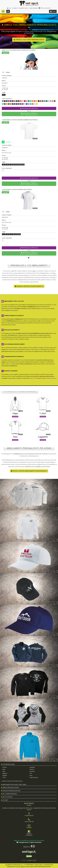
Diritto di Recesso (8, 797)
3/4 (4, 164)
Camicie (4, 767)
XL (15, 234)
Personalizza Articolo (29, 108)
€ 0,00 (53, 11)
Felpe (4, 769)
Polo (31, 773)
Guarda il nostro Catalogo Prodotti (29, 286)
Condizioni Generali (6, 781)
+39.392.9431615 (29, 816)
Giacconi (32, 769)
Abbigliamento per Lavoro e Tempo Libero (14, 784)
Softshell (5, 775)
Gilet (4, 771)
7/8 (11, 164)
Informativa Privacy (18, 781)
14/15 (23, 164)
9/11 (15, 164)
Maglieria (5, 773)
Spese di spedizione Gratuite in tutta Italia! (29, 840)
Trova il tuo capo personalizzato (29, 40)
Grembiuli (32, 771)
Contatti (47, 8)
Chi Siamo (14, 8)
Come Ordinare (33, 8)
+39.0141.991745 (29, 822)
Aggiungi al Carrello (29, 114)
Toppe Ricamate (34, 777)
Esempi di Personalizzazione (11, 788)
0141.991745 (33, 378)
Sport (31, 775)
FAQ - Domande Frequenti (10, 794)
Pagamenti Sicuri (23, 8)
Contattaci (29, 828)
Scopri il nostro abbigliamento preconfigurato (29, 471)
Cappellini (32, 767)
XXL (19, 234)
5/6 (8, 164)
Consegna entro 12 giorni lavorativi (29, 842)
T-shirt (4, 777)
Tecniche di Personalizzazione (11, 791)
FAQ (9, 8)
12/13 (19, 164)
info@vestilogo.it (52, 378)
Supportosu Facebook (29, 834)
